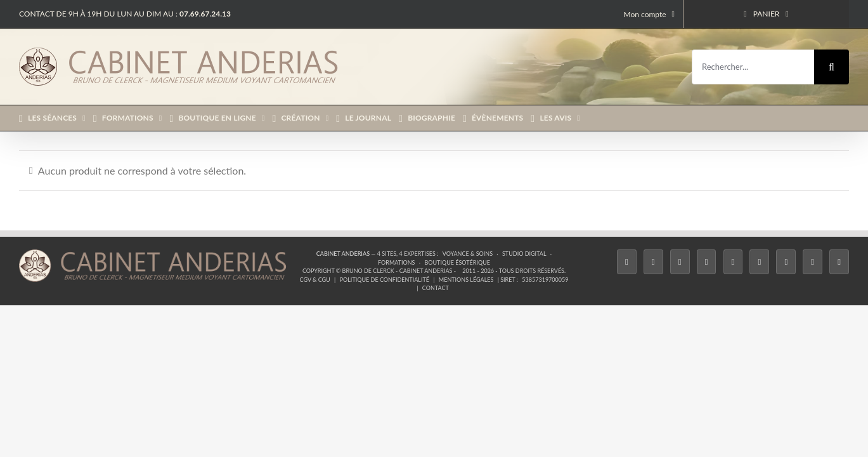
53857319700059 (545, 280)
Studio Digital (524, 254)
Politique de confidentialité (385, 280)
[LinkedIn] (786, 262)
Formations (396, 262)
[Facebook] (627, 262)
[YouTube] (759, 262)
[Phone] (839, 262)
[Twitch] (733, 262)
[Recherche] (832, 67)
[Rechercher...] (753, 67)
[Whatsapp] (813, 262)
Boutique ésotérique (457, 262)
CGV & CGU (315, 280)
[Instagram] (680, 262)
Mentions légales (466, 280)
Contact (436, 288)
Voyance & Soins (468, 254)
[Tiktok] (707, 262)
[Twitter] (653, 262)
